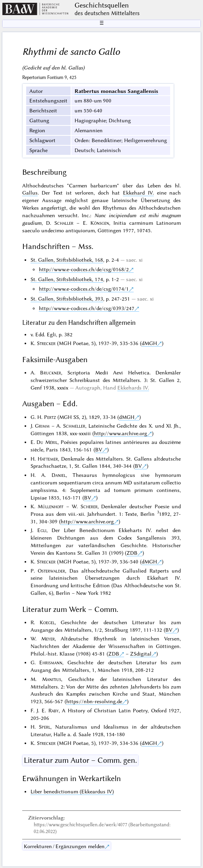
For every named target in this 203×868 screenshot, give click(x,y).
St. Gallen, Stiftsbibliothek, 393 (67, 299)
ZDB (132, 553)
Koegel (47, 622)
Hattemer (48, 459)
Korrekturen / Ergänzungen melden (64, 846)
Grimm (42, 426)
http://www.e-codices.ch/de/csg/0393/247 (87, 308)
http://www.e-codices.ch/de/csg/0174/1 (84, 289)
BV (99, 449)
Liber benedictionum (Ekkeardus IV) (72, 791)
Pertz (50, 417)
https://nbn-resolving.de (94, 701)
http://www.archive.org (121, 433)
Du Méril (47, 442)
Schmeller (74, 426)
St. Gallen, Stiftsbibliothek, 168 (67, 260)
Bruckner (51, 372)
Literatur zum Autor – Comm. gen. (80, 760)
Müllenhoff (51, 506)
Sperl (45, 727)
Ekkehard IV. (138, 193)
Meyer (48, 638)
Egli (42, 530)
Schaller (64, 223)
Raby (54, 710)
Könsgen (100, 223)
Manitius (52, 679)
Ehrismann (51, 662)
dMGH (149, 343)
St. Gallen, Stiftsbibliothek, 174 (67, 279)
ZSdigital (141, 654)
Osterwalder (51, 571)
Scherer (89, 506)
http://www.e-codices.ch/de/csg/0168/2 (84, 269)
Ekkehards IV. (133, 388)
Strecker (46, 343)
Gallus (30, 193)
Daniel (59, 475)
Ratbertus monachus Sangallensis (116, 91)
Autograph (88, 388)
